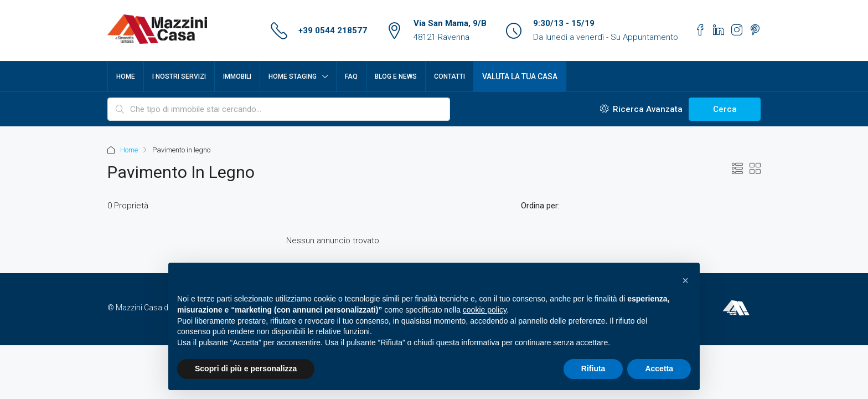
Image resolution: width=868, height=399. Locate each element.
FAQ (351, 76)
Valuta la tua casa (520, 76)
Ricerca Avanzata (641, 109)
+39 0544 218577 (333, 30)
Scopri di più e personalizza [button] (246, 369)
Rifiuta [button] (593, 369)
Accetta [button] (659, 369)
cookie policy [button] (485, 310)
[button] (685, 280)
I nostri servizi (179, 76)
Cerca (725, 109)
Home (126, 76)
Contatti (449, 76)
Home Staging (293, 76)
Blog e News (396, 76)
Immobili (237, 76)
